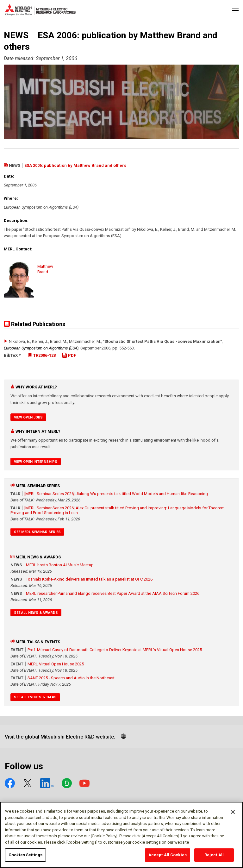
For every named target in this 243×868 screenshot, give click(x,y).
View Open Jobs (28, 417)
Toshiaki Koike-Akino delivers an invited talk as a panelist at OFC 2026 (89, 579)
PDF (69, 355)
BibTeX (12, 355)
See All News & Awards (36, 613)
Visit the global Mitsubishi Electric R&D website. (60, 737)
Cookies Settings (25, 858)
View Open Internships (36, 462)
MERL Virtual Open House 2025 (56, 664)
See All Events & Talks (35, 697)
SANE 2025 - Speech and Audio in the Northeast (71, 678)
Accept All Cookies (168, 858)
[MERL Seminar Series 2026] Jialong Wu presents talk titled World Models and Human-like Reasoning (116, 494)
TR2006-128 (42, 355)
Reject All (214, 858)
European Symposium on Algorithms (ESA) (41, 348)
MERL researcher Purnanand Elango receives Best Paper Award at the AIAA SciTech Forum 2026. (113, 593)
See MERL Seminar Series (37, 532)
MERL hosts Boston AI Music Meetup (60, 565)
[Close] (233, 815)
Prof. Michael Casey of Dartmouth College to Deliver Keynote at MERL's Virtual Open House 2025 (115, 650)
